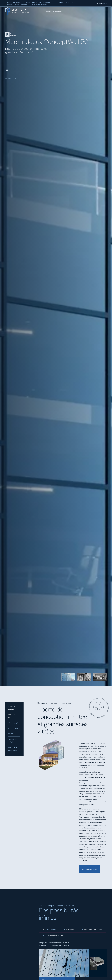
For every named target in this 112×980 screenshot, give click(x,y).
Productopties (14, 728)
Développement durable (17, 4)
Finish (11, 734)
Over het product (12, 716)
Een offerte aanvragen (13, 749)
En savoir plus (11, 78)
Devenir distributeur (39, 4)
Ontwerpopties (14, 723)
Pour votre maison (15, 2)
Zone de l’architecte (67, 2)
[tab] (49, 930)
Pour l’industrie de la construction (41, 2)
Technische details (13, 741)
